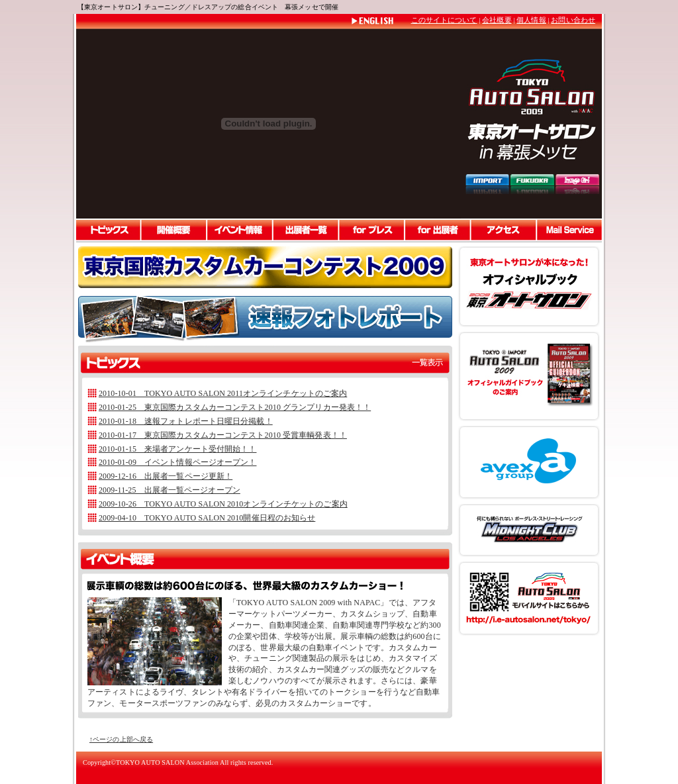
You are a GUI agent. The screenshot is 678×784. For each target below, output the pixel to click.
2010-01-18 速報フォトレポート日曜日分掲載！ (186, 421)
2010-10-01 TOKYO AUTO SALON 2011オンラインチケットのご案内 (223, 393)
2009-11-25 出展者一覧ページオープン (169, 490)
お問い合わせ (573, 20)
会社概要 (497, 20)
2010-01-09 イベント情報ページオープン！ (178, 462)
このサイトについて (444, 20)
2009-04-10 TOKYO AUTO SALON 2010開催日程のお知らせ (207, 518)
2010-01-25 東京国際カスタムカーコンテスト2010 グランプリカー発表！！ (235, 407)
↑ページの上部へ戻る (121, 739)
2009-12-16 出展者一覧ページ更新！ (166, 476)
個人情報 (531, 20)
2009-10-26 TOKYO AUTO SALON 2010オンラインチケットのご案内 (223, 504)
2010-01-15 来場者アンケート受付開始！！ (178, 449)
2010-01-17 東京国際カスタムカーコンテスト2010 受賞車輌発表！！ (223, 435)
